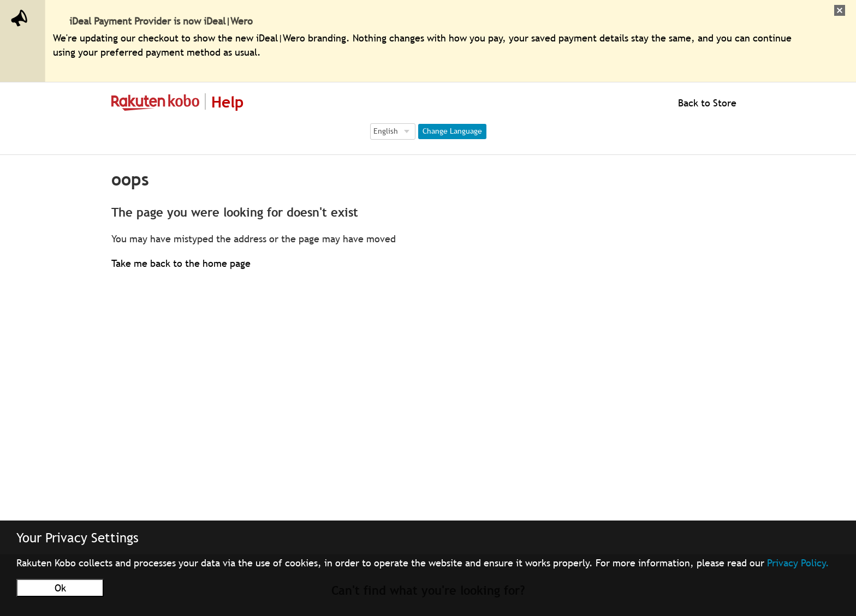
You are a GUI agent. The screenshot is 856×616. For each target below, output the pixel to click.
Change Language (452, 131)
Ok (60, 588)
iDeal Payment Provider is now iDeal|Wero (161, 21)
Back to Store (706, 103)
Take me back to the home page (181, 263)
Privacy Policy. (798, 563)
